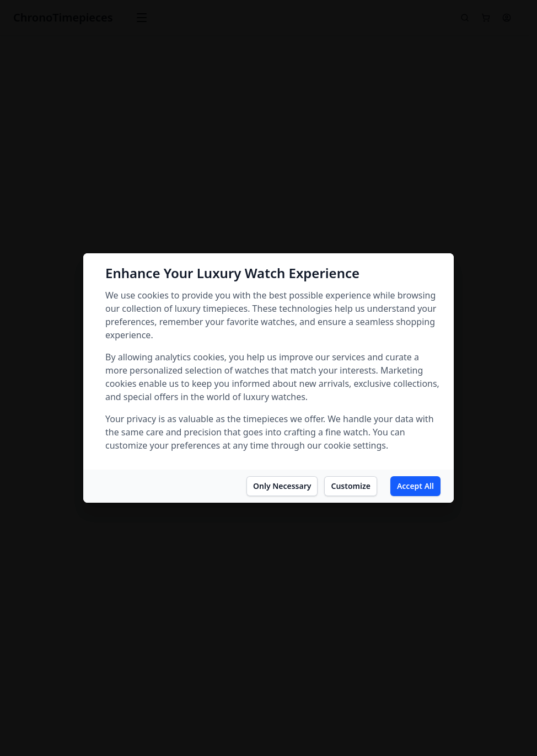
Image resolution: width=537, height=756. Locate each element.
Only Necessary (282, 486)
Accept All (415, 486)
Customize (350, 486)
